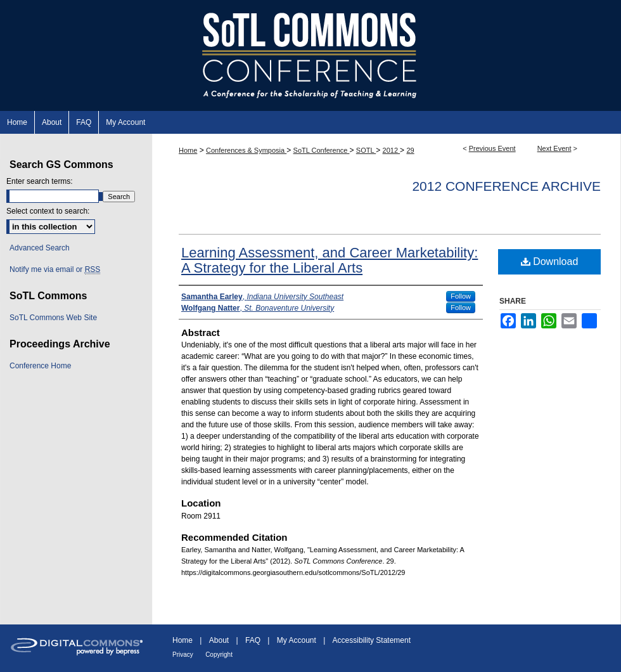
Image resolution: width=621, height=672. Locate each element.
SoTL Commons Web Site (53, 318)
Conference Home (40, 366)
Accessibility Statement (372, 640)
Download (550, 262)
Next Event (554, 148)
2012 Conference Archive (506, 186)
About (219, 640)
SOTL (366, 150)
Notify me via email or (55, 269)
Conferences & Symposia (246, 150)
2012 (392, 150)
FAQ (253, 640)
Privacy (183, 655)
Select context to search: (48, 211)
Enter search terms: (40, 181)
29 (410, 150)
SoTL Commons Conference (310, 55)
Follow (461, 296)
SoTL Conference (322, 150)
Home (188, 150)
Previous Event (492, 148)
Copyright (219, 655)
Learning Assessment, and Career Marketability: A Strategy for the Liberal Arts (330, 260)
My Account (297, 640)
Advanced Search (40, 248)
